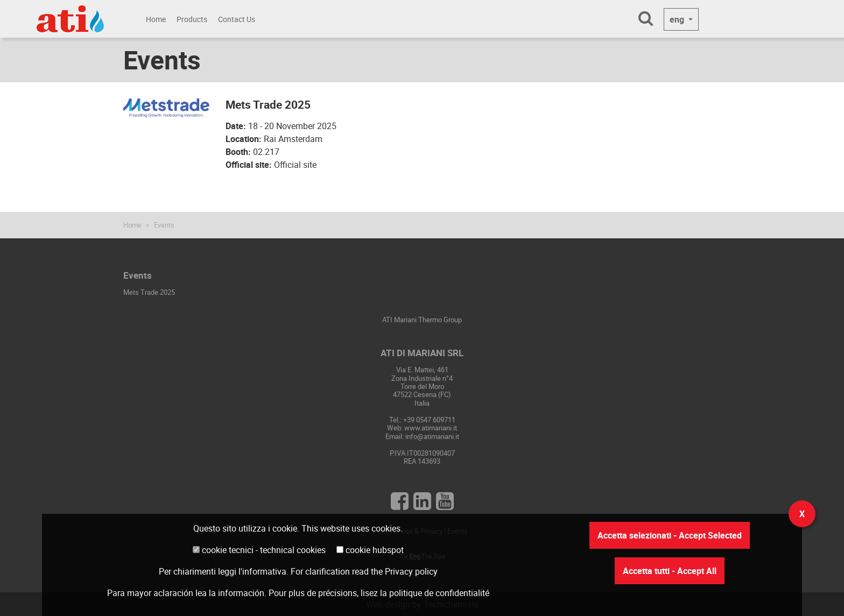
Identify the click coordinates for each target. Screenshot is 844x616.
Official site (295, 165)
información (241, 593)
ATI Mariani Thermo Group (422, 320)
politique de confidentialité (439, 593)
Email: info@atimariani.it (422, 436)
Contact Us (237, 19)
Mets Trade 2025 (149, 292)
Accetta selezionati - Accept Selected (670, 535)
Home (156, 19)
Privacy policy (411, 571)
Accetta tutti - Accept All (670, 571)
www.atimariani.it (431, 428)
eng (678, 19)
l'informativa (262, 571)
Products (192, 19)
